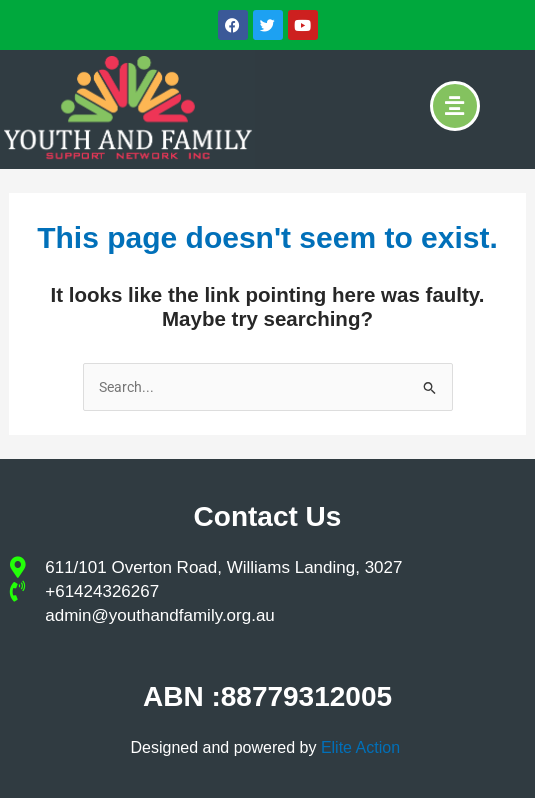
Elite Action (363, 747)
